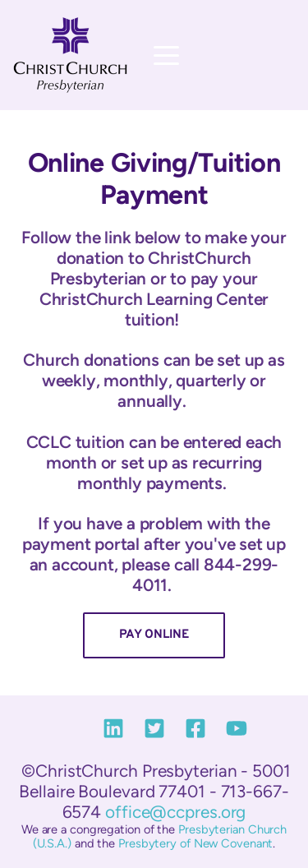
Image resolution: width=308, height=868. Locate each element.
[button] (166, 55)
